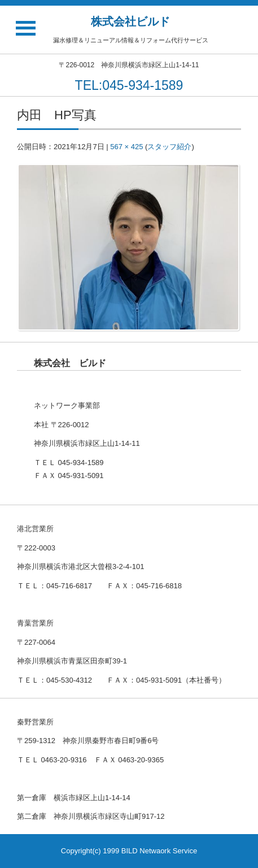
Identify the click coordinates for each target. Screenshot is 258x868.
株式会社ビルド (130, 21)
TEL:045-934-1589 (129, 85)
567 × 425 (126, 147)
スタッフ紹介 (169, 147)
